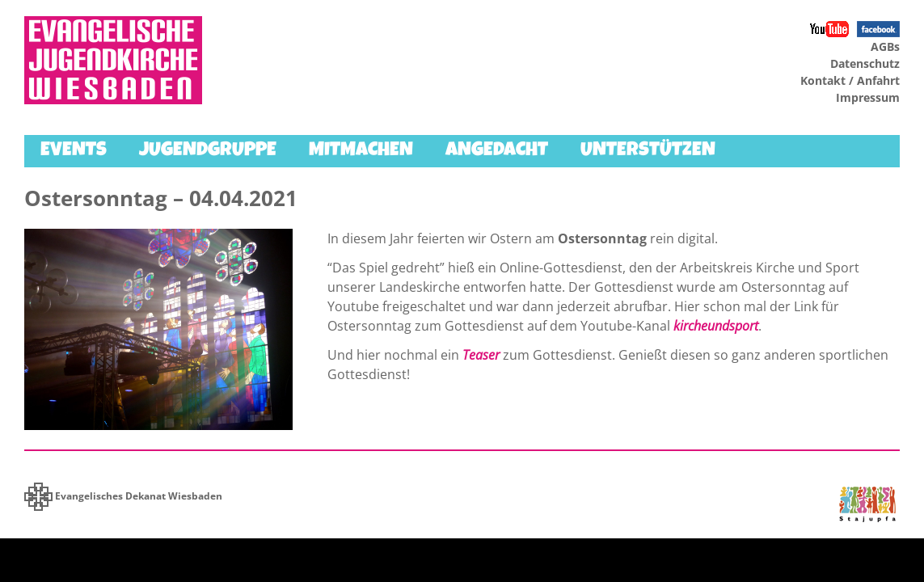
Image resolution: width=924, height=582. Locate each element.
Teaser (481, 355)
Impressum (868, 97)
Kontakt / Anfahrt (850, 80)
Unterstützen (648, 151)
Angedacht (497, 151)
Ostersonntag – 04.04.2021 (161, 198)
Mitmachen (361, 151)
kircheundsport (716, 326)
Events (74, 151)
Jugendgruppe (208, 151)
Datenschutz (865, 63)
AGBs (885, 46)
